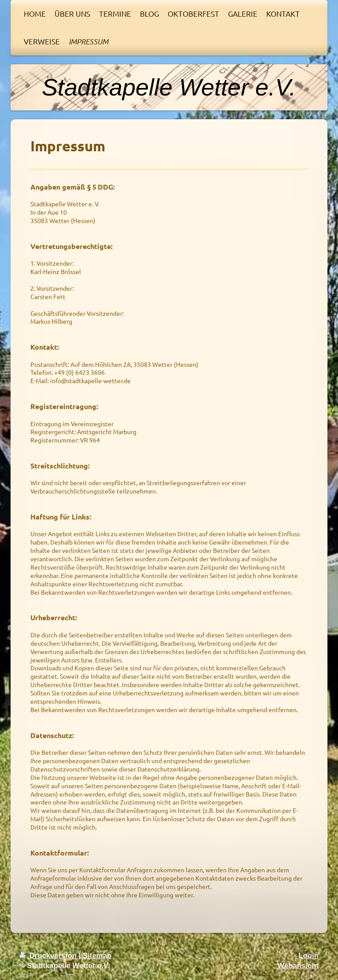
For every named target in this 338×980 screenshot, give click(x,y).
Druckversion (49, 956)
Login (309, 956)
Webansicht (298, 966)
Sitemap (97, 956)
